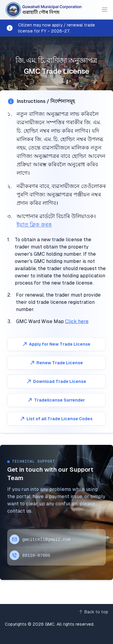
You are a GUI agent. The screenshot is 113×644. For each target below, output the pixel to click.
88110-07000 (36, 556)
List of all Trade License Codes (56, 419)
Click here (77, 321)
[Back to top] (93, 612)
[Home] (44, 10)
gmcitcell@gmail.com (46, 540)
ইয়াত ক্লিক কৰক (34, 225)
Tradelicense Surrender (56, 400)
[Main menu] (105, 10)
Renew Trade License (56, 363)
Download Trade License (56, 381)
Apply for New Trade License (56, 344)
